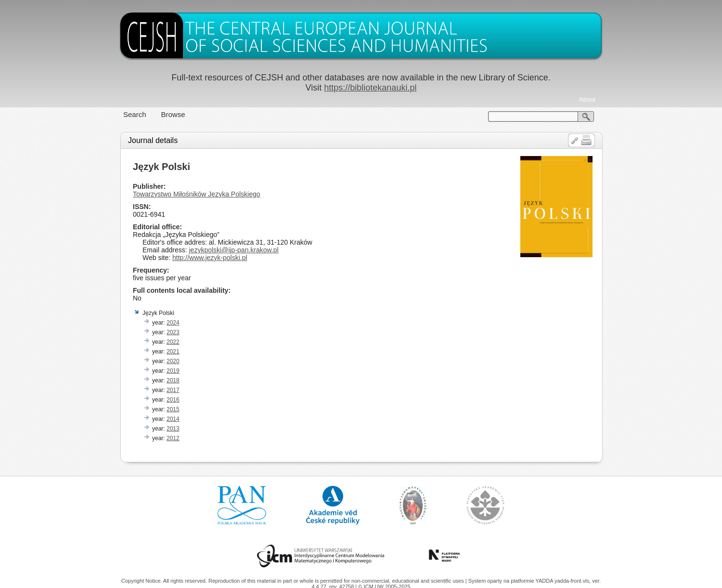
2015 (173, 409)
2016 (173, 400)
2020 (173, 361)
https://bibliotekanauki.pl (370, 88)
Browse (173, 114)
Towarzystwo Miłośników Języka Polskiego (197, 194)
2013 (173, 429)
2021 (173, 352)
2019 (173, 371)
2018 (173, 380)
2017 (173, 390)
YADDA (545, 581)
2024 (173, 323)
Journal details (153, 140)
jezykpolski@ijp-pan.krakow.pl (233, 250)
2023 (173, 332)
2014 (173, 419)
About (587, 99)
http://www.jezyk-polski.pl (210, 258)
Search (135, 114)
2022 (173, 342)
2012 (173, 438)
